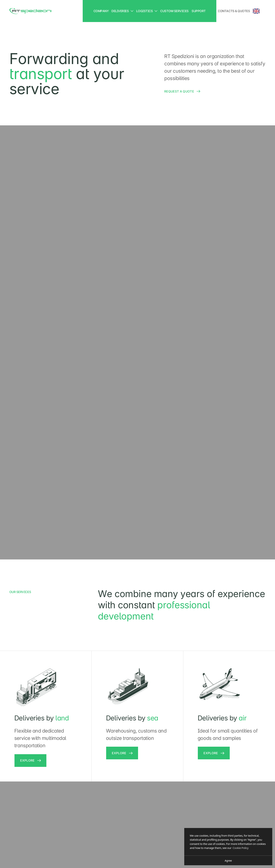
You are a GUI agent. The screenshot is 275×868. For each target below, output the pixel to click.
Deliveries (122, 11)
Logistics (147, 11)
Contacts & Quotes (234, 11)
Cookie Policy (241, 848)
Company (101, 11)
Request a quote (179, 91)
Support (199, 11)
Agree (228, 860)
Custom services (174, 11)
